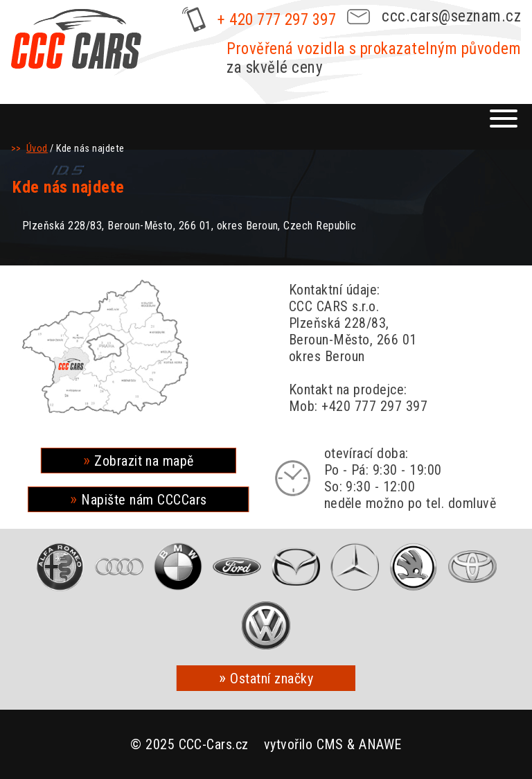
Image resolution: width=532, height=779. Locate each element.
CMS (330, 744)
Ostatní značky (272, 679)
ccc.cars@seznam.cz (451, 16)
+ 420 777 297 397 (277, 20)
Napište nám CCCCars (144, 500)
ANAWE (380, 744)
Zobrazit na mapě (144, 461)
